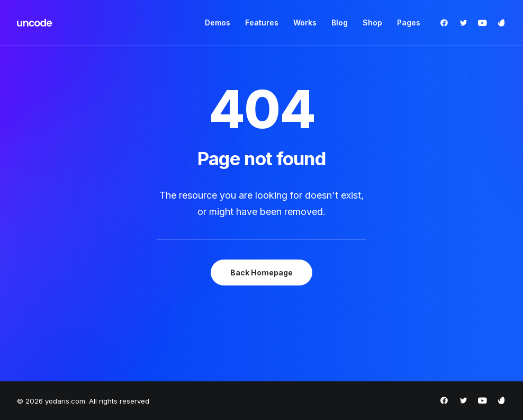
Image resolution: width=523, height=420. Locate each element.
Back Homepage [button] (261, 272)
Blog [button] (340, 23)
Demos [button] (218, 23)
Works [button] (305, 23)
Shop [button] (372, 23)
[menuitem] (218, 23)
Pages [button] (409, 23)
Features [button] (262, 23)
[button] (447, 23)
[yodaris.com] (35, 23)
